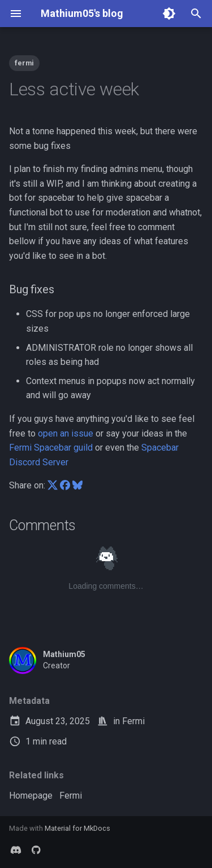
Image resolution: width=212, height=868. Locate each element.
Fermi (133, 721)
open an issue (66, 433)
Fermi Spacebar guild (51, 448)
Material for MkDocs (77, 828)
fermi (24, 63)
